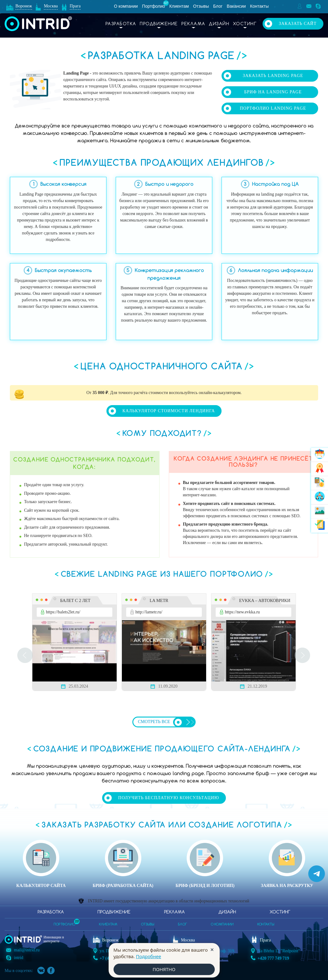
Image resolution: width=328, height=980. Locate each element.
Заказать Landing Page (273, 76)
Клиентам (179, 6)
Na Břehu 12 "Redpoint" (279, 951)
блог (183, 925)
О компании (126, 6)
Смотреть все (154, 722)
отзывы (148, 925)
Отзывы (201, 6)
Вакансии (236, 6)
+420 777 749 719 (273, 958)
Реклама (193, 24)
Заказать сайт (298, 24)
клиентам (108, 925)
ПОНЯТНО (164, 969)
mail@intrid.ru (27, 950)
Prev (25, 655)
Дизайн (219, 24)
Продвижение (159, 24)
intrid (19, 958)
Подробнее (148, 956)
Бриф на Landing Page (273, 92)
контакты (266, 925)
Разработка (121, 24)
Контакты (259, 6)
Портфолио (154, 6)
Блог (218, 6)
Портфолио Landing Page (273, 108)
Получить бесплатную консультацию (169, 798)
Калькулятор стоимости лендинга (169, 411)
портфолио (64, 923)
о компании (222, 925)
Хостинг (245, 24)
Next (303, 655)
